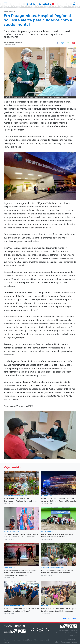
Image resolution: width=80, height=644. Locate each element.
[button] (5, 4)
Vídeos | (37, 640)
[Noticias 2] (38, 456)
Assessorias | (44, 640)
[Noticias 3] (42, 456)
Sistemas (7, 642)
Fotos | (31, 640)
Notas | (26, 640)
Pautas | (20, 640)
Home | (7, 640)
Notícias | (13, 640)
